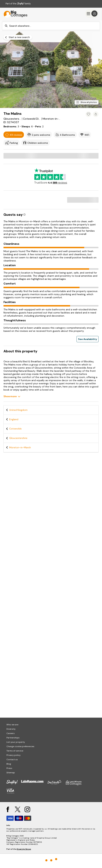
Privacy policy (14, 755)
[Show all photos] (87, 102)
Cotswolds (15, 429)
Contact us (12, 759)
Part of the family (18, 4)
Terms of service (15, 751)
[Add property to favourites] (88, 114)
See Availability (88, 339)
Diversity (11, 729)
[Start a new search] (18, 37)
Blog (9, 764)
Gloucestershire (18, 438)
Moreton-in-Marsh (20, 447)
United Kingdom (18, 410)
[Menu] (92, 14)
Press (9, 768)
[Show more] (12, 396)
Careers (11, 733)
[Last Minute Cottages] (14, 14)
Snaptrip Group (24, 849)
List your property (16, 742)
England (14, 419)
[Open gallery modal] (51, 70)
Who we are (12, 725)
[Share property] (96, 114)
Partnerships (13, 738)
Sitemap (11, 773)
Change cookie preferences (20, 746)
